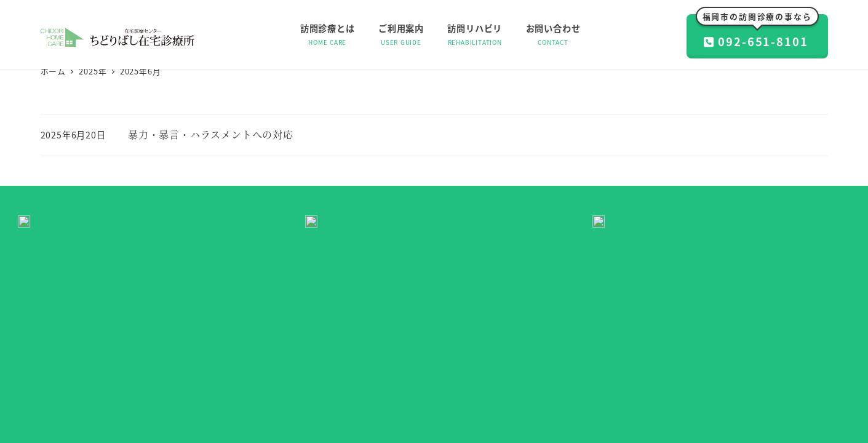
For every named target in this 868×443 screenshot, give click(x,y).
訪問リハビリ (413, 390)
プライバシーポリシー (543, 390)
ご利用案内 (360, 390)
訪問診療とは (308, 390)
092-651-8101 (757, 32)
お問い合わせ (470, 390)
